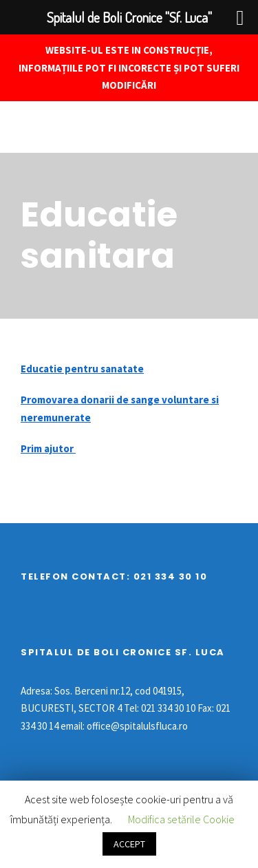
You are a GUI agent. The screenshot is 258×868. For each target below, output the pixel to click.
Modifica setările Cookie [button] (181, 819)
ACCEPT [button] (129, 844)
